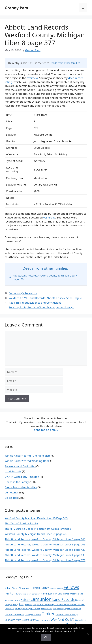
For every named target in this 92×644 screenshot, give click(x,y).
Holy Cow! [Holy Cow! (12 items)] (58, 594)
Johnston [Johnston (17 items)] (9, 600)
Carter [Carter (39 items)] (45, 588)
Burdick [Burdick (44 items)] (35, 588)
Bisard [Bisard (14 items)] (15, 588)
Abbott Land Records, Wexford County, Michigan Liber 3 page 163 (45, 539)
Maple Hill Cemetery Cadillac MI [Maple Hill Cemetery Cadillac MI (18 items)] (50, 604)
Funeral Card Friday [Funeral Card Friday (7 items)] (24, 594)
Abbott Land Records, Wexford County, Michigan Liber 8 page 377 (45, 560)
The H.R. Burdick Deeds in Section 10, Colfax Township (38, 529)
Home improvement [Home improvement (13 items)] (73, 594)
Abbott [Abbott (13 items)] (8, 588)
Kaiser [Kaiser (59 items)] (25, 600)
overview (32, 78)
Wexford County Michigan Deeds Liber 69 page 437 (36, 534)
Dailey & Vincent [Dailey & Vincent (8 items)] (56, 588)
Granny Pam (16, 8)
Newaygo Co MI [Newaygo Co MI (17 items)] (32, 608)
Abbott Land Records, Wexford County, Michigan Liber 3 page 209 (45, 544)
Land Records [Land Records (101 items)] (63, 600)
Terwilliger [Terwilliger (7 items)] (29, 615)
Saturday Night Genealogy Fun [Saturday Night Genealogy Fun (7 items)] (69, 609)
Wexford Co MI (18, 298)
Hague (78, 298)
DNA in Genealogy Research (22, 477)
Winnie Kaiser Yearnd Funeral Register (28, 456)
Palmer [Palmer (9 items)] (44, 609)
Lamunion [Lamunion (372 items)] (41, 599)
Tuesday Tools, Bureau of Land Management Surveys (41, 307)
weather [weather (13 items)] (46, 620)
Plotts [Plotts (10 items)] (50, 609)
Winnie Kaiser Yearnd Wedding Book (27, 461)
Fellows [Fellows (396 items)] (71, 587)
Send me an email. (46, 430)
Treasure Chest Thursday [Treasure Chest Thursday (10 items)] (66, 615)
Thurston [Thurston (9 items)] (37, 615)
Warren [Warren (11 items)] (38, 620)
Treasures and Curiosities (20, 466)
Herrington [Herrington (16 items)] (47, 594)
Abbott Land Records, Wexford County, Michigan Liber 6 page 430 (45, 550)
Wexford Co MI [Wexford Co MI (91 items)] (63, 619)
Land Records (37, 298)
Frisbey (61, 298)
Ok (46, 637)
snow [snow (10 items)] (22, 615)
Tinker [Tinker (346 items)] (48, 614)
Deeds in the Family (17, 482)
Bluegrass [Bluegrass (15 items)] (24, 588)
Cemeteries (12, 492)
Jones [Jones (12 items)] (17, 600)
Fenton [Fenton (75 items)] (10, 593)
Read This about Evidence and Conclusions (35, 303)
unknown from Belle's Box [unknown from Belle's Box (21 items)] (19, 620)
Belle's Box (11, 498)
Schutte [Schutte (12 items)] (8, 615)
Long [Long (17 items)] (16, 604)
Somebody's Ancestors (23, 293)
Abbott (51, 298)
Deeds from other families (65, 63)
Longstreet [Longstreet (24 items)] (26, 604)
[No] (88, 634)
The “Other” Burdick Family (21, 523)
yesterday (49, 217)
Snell (69, 298)
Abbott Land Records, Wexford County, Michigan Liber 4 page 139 (45, 555)
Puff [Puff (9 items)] (55, 609)
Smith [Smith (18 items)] (15, 614)
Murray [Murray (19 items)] (19, 608)
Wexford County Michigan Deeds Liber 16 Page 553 (36, 518)
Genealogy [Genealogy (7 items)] (36, 594)
